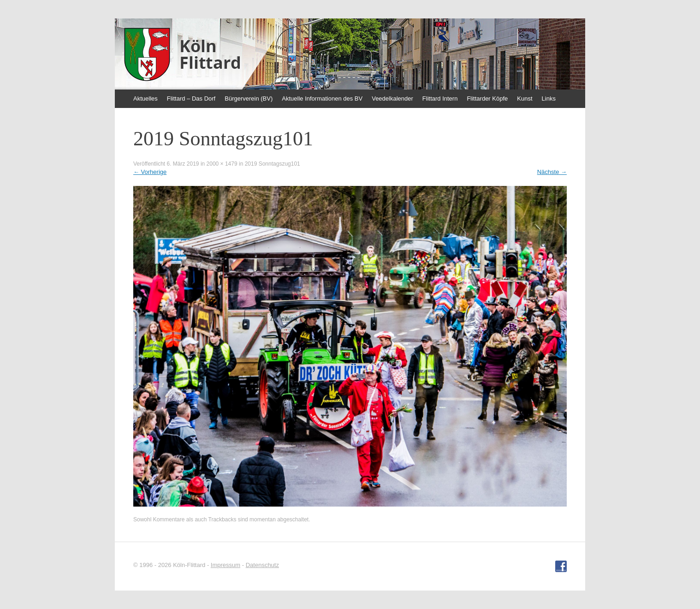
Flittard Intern (440, 99)
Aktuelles (145, 99)
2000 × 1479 (222, 164)
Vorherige (150, 172)
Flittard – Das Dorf (191, 99)
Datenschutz (262, 565)
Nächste (552, 172)
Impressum (225, 565)
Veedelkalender (392, 99)
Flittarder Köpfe (487, 99)
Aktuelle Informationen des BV (322, 99)
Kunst (525, 99)
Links (549, 99)
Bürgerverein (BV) (249, 99)
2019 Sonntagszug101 (273, 164)
